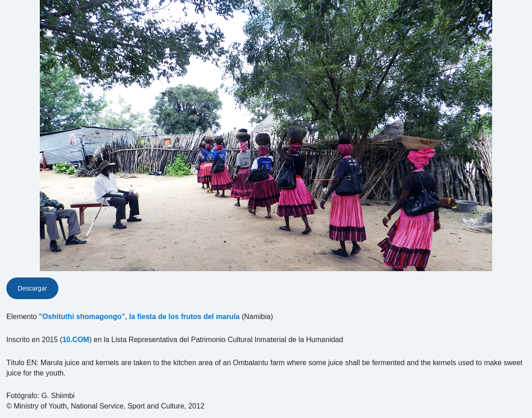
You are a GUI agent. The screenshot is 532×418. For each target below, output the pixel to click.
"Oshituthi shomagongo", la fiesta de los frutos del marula (139, 317)
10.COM (76, 340)
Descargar (32, 288)
